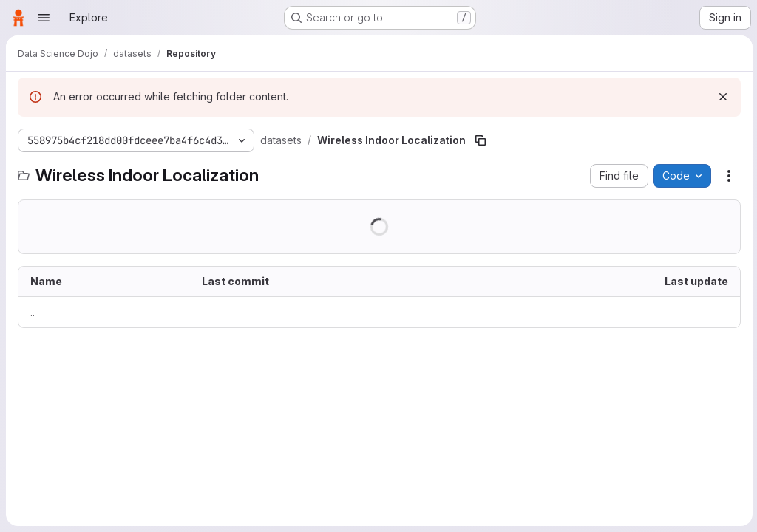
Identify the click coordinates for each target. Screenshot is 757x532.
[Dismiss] (722, 97)
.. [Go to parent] (33, 312)
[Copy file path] (481, 140)
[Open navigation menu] (44, 18)
